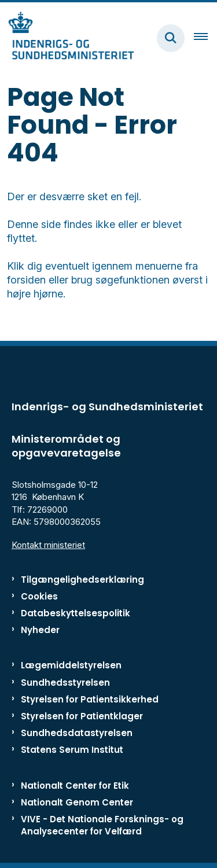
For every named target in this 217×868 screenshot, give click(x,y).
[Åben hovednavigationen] (205, 38)
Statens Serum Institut (72, 750)
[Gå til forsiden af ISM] (67, 38)
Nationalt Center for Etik (75, 786)
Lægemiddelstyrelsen (71, 665)
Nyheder (40, 630)
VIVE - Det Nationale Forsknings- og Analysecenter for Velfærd (102, 825)
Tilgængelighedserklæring (82, 580)
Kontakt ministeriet (48, 545)
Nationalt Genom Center (77, 802)
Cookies (39, 596)
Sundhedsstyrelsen (65, 683)
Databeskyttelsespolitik (76, 613)
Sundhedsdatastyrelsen (77, 733)
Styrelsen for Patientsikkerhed (90, 699)
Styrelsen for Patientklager (82, 716)
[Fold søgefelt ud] (171, 38)
